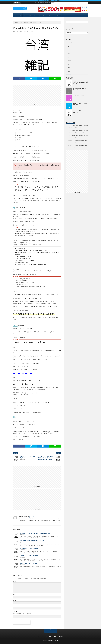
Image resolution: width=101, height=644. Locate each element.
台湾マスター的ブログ (55, 640)
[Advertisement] (37, 94)
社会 (15, 15)
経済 (20, 15)
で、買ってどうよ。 (20, 138)
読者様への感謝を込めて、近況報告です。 (30, 563)
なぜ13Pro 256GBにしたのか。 (23, 135)
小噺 (44, 15)
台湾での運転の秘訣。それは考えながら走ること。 (32, 541)
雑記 (49, 15)
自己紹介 (59, 15)
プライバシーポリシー (52, 636)
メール (15, 600)
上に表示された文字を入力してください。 (22, 613)
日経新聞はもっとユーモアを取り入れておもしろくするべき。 (35, 533)
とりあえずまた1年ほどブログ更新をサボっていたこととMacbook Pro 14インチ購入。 (52, 3)
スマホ (32, 31)
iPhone (25, 31)
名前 (14, 595)
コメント (15, 581)
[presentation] (22, 622)
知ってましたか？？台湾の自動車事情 (29, 548)
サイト (15, 606)
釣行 (54, 15)
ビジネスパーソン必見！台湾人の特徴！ (30, 556)
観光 (34, 15)
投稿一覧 (32, 517)
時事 (39, 15)
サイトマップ (41, 636)
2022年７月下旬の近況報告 (79, 96)
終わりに (18, 140)
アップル (28, 31)
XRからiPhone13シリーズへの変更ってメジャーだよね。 (28, 133)
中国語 (29, 15)
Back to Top (50, 631)
